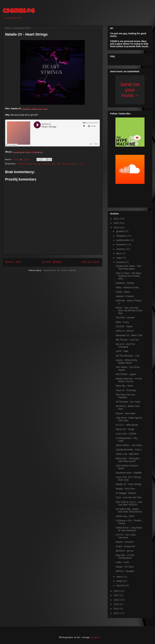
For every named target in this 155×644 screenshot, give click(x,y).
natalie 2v (48, 164)
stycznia (121, 585)
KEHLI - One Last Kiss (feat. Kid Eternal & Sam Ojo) (129, 310)
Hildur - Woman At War (127, 287)
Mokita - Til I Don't (125, 567)
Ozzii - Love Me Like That (129, 497)
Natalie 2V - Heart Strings (129, 484)
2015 (116, 604)
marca (120, 577)
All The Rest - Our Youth (128, 402)
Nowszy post (13, 262)
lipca (119, 253)
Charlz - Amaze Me (125, 546)
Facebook (26, 109)
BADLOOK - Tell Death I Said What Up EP (128, 460)
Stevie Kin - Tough (125, 429)
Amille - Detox (123, 292)
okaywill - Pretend (125, 296)
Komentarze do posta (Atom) (60, 270)
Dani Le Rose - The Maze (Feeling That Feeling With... (129, 276)
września (121, 245)
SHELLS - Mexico (125, 331)
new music (62, 164)
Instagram (43, 109)
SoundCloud (19, 152)
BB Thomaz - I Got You (127, 340)
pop (73, 164)
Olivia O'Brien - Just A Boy (129, 445)
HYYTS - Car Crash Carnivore (126, 536)
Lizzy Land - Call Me (126, 434)
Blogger (95, 637)
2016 (116, 600)
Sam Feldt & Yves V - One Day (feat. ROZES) (129, 503)
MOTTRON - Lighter (126, 374)
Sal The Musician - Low (127, 356)
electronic (24, 164)
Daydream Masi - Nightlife (129, 473)
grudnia (120, 231)
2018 (116, 591)
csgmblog (19, 12)
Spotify (28, 152)
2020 (116, 223)
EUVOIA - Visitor (124, 326)
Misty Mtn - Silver (124, 386)
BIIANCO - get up (125, 551)
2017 (116, 595)
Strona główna (52, 262)
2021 (116, 219)
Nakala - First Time (125, 489)
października (123, 240)
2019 (116, 228)
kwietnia (121, 262)
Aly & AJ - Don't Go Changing (125, 345)
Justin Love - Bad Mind (127, 454)
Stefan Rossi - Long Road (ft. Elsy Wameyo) (129, 529)
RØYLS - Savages (125, 571)
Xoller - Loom (122, 562)
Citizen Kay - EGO (125, 516)
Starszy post (91, 262)
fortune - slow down (126, 413)
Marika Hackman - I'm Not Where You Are (129, 380)
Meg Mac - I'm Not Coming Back (125, 556)
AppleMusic (37, 152)
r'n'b (80, 164)
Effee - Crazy (122, 322)
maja (119, 258)
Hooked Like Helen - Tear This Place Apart (129, 267)
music (36, 164)
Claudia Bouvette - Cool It (129, 450)
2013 (116, 613)
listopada (121, 236)
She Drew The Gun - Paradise (126, 396)
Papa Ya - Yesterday (126, 390)
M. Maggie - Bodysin (126, 493)
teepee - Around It (125, 542)
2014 (116, 609)
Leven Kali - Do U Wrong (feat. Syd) (128, 478)
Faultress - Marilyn (125, 283)
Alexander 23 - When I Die (129, 335)
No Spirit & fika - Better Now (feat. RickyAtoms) (129, 510)
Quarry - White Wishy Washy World (127, 361)
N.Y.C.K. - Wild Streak (127, 425)
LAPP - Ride (122, 351)
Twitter (35, 109)
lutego (120, 581)
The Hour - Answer (125, 318)
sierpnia (121, 249)
